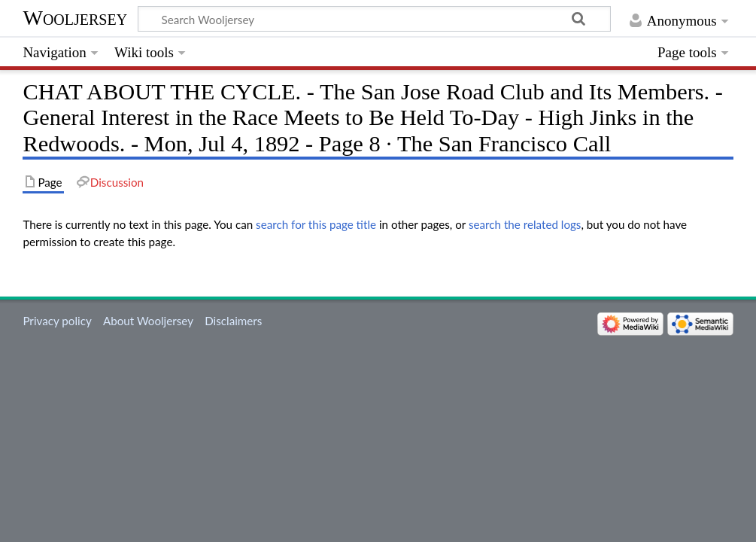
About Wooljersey (148, 321)
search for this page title (316, 224)
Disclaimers (233, 321)
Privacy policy (57, 321)
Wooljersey (75, 18)
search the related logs (525, 224)
